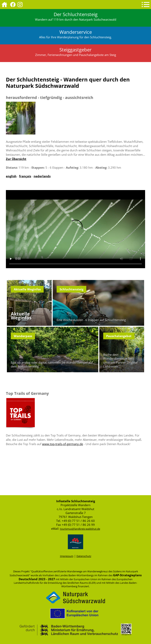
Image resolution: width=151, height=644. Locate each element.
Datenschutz (84, 556)
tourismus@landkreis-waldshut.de (80, 529)
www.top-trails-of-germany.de (63, 444)
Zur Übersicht (16, 159)
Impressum (67, 556)
